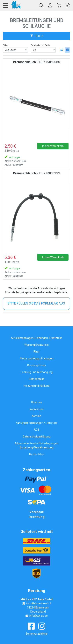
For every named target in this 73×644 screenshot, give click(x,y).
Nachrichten (37, 454)
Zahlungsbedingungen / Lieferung (36, 423)
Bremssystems (37, 365)
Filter (6, 45)
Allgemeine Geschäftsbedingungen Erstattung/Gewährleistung (36, 445)
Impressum (37, 409)
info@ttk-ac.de (39, 616)
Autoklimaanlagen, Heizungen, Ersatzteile (37, 338)
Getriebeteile (36, 379)
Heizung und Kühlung (36, 386)
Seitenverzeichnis (36, 634)
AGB (37, 430)
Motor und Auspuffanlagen (37, 358)
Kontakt (36, 416)
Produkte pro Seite (40, 45)
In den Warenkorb (53, 146)
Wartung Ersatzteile (36, 345)
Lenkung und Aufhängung (37, 372)
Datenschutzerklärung (36, 436)
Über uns (37, 402)
